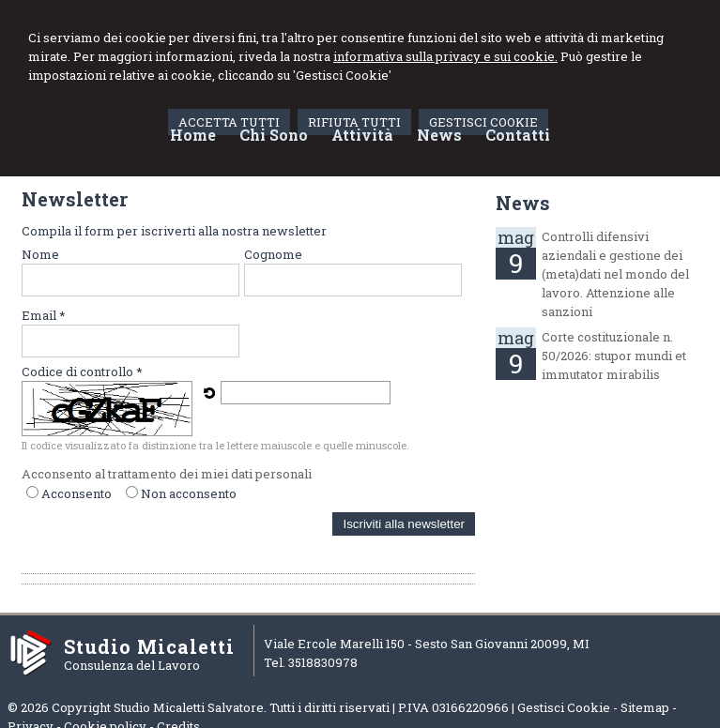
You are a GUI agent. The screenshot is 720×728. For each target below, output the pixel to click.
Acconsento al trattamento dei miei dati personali (167, 474)
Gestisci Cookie (564, 707)
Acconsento (77, 493)
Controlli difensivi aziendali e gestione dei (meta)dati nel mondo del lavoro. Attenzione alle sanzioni (615, 274)
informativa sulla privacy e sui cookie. (445, 56)
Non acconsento (189, 493)
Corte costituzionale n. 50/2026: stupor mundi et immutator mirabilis (614, 356)
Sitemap (645, 707)
